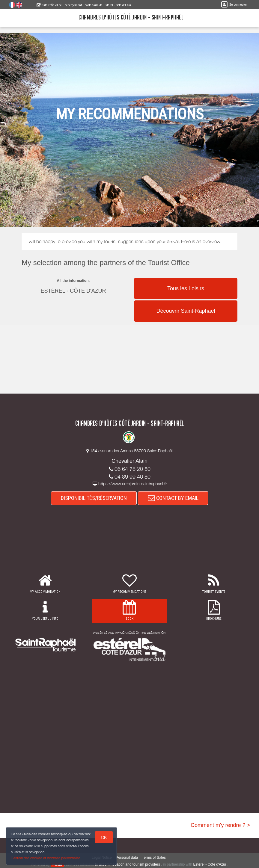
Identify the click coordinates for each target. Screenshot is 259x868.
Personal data (127, 858)
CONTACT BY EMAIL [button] (173, 498)
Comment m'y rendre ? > (220, 825)
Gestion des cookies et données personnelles (46, 858)
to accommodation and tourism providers (128, 864)
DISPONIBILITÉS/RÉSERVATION (94, 498)
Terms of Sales (154, 858)
